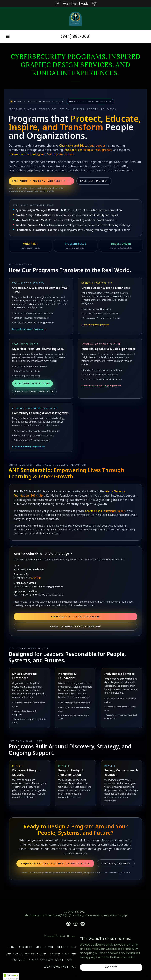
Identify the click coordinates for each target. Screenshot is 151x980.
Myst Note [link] (64, 960)
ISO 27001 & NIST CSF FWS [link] (33, 960)
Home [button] (12, 947)
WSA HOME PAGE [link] (56, 967)
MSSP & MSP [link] (45, 947)
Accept (111, 967)
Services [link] (26, 947)
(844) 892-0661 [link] (75, 36)
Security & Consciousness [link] (72, 954)
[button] (8, 36)
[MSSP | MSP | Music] (75, 4)
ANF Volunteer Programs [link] (27, 954)
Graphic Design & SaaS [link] (75, 947)
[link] (75, 19)
